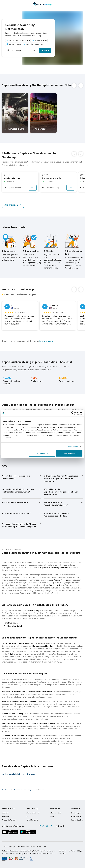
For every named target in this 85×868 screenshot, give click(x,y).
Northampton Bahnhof (11, 774)
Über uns (5, 813)
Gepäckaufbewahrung (23, 790)
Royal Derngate (29, 774)
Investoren (6, 816)
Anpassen (42, 453)
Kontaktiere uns (32, 820)
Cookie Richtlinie (77, 820)
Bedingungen (76, 813)
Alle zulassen (69, 453)
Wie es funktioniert (33, 813)
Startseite (6, 790)
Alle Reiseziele (56, 813)
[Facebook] (40, 826)
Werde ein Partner (9, 820)
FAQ (28, 816)
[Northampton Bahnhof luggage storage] (15, 113)
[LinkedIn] (51, 826)
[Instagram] (47, 826)
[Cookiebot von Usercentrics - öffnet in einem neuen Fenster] (73, 413)
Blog (52, 816)
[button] (34, 50)
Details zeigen (73, 446)
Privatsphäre (76, 816)
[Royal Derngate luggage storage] (43, 113)
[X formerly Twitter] (43, 826)
